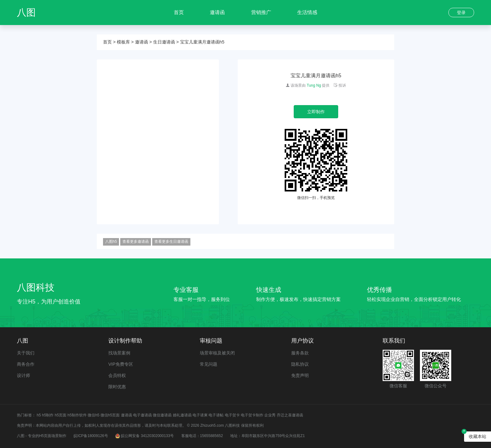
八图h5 (111, 242)
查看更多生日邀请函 (171, 242)
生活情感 (307, 12)
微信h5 (93, 415)
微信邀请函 (162, 415)
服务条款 (300, 353)
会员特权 (117, 375)
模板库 (123, 42)
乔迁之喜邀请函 (290, 415)
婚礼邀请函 (182, 415)
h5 (39, 415)
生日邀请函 (164, 42)
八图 (26, 12)
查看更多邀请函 (136, 242)
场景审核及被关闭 (217, 353)
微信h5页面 (110, 415)
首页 (179, 12)
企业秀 (270, 415)
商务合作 (26, 364)
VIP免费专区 (121, 364)
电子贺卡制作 (252, 415)
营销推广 (261, 12)
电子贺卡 (232, 415)
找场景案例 (119, 353)
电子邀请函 (142, 415)
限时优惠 (117, 387)
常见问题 (209, 364)
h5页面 (61, 415)
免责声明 (300, 375)
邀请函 (217, 12)
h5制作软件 (77, 415)
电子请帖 (216, 415)
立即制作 (316, 112)
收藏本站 (478, 436)
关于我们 (26, 353)
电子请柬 (200, 415)
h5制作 (48, 415)
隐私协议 (300, 364)
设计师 (23, 375)
